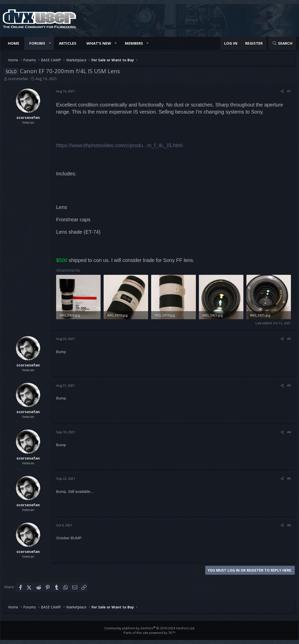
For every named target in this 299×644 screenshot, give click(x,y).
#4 (289, 432)
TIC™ (172, 633)
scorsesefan (18, 79)
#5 (289, 478)
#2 (289, 339)
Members (134, 43)
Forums (37, 43)
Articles (68, 43)
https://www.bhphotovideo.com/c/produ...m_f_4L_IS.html (119, 145)
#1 (289, 91)
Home (14, 43)
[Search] (282, 43)
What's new (99, 43)
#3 (289, 385)
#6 (289, 525)
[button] (50, 43)
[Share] (282, 91)
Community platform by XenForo (149, 628)
